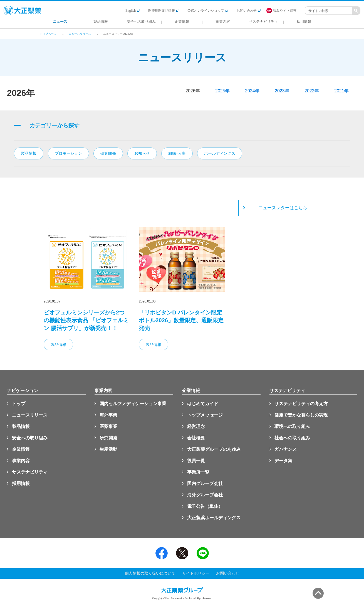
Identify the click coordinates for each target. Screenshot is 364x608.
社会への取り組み (292, 438)
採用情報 (21, 483)
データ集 (283, 461)
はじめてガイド (203, 404)
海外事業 (108, 415)
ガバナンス (286, 449)
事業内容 (21, 461)
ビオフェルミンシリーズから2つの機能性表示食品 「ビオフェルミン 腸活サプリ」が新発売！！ (86, 320)
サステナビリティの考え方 (301, 404)
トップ (19, 404)
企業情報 (21, 449)
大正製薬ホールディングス (214, 518)
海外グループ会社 (205, 495)
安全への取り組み (30, 438)
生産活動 (108, 449)
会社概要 (196, 438)
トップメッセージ (205, 415)
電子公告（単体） (205, 506)
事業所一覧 (198, 472)
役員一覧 (196, 461)
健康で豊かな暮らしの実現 (301, 415)
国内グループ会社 (205, 483)
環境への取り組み (292, 426)
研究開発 (108, 438)
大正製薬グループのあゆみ (214, 449)
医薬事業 (108, 426)
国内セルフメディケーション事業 (133, 404)
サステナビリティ (30, 472)
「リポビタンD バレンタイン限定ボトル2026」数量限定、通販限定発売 (181, 320)
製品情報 (58, 344)
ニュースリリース (30, 415)
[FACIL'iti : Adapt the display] (284, 11)
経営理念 (196, 426)
